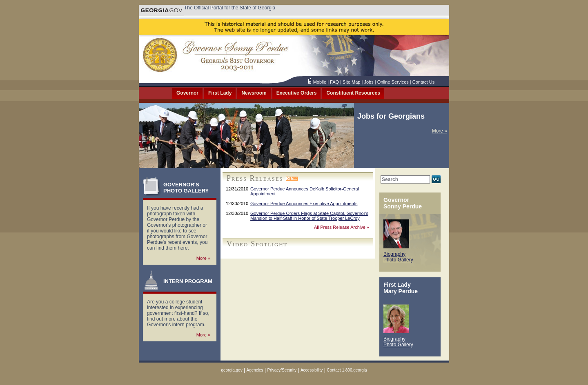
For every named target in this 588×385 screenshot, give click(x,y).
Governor (187, 93)
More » (440, 131)
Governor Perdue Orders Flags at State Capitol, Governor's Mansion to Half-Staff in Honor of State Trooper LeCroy (309, 216)
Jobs (369, 82)
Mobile (320, 82)
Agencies (255, 370)
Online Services (393, 82)
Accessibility (312, 370)
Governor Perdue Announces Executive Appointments (304, 204)
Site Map (351, 82)
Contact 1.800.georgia (347, 370)
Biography (394, 254)
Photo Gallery (398, 260)
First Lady (220, 93)
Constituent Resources (353, 93)
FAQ (334, 82)
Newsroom (254, 93)
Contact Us (423, 82)
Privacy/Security (282, 370)
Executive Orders (297, 93)
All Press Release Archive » (342, 227)
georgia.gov (232, 370)
